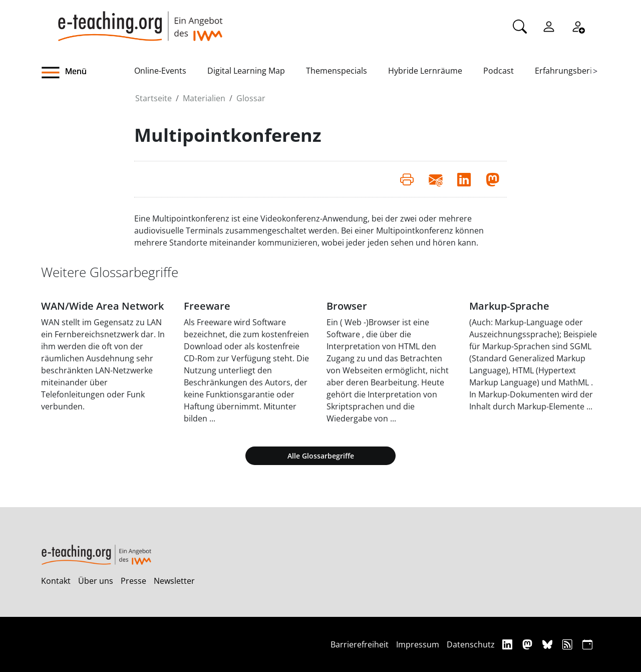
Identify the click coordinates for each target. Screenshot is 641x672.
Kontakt (56, 581)
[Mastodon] (529, 644)
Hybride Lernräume (425, 71)
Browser (347, 306)
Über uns (96, 581)
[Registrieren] (578, 26)
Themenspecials (337, 71)
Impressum (418, 644)
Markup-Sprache (509, 306)
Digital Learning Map (246, 71)
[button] (88, 73)
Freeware (207, 306)
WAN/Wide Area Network (102, 306)
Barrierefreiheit (360, 644)
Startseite (153, 98)
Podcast (499, 71)
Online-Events (160, 71)
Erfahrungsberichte (572, 71)
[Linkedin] (509, 644)
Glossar (251, 98)
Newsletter (174, 581)
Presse (133, 581)
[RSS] (569, 644)
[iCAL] (587, 644)
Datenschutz (471, 644)
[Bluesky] (549, 644)
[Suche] (520, 26)
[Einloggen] (549, 26)
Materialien (204, 98)
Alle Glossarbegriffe (321, 456)
